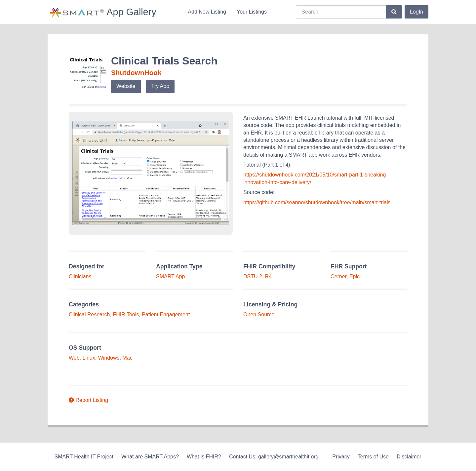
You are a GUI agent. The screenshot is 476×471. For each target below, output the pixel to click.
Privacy (341, 457)
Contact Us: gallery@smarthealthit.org (274, 457)
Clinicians (80, 276)
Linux (89, 358)
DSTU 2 (253, 276)
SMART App (170, 276)
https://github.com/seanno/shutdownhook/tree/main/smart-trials (317, 202)
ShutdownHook (136, 73)
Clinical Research (89, 314)
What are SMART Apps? (150, 457)
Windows (109, 358)
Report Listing (88, 400)
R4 (268, 276)
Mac (127, 358)
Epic (355, 276)
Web (74, 358)
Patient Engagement (166, 314)
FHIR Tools (126, 314)
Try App (160, 86)
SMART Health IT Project (84, 457)
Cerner (338, 276)
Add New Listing (207, 12)
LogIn (416, 12)
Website (126, 86)
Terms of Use (373, 457)
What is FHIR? (204, 457)
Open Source (259, 314)
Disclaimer (409, 457)
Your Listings (252, 12)
